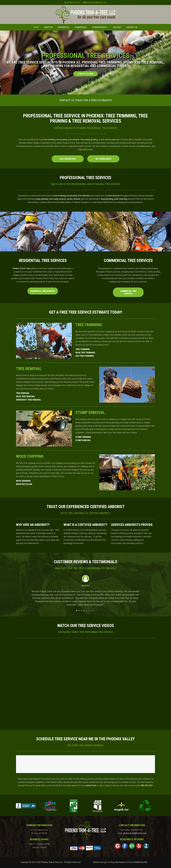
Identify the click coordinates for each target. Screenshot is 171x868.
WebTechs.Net (141, 862)
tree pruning (72, 196)
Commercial (81, 27)
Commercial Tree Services (128, 292)
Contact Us (132, 27)
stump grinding (42, 199)
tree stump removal (57, 199)
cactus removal (73, 199)
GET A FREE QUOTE (103, 159)
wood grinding (107, 199)
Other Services (99, 27)
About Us (48, 27)
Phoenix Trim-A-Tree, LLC (23, 268)
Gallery (117, 27)
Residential (64, 27)
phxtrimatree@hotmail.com (96, 2)
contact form (91, 785)
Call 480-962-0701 (74, 2)
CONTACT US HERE (85, 74)
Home (36, 27)
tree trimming (60, 196)
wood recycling (121, 199)
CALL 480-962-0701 (68, 159)
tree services (114, 196)
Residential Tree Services (43, 291)
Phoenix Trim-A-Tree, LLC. (52, 862)
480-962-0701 (147, 785)
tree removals (84, 196)
